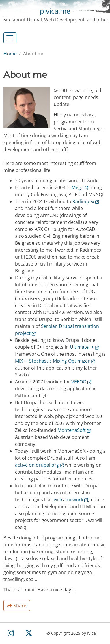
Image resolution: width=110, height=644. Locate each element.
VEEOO (81, 382)
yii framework (71, 500)
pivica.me (55, 11)
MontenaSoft (74, 430)
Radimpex (86, 201)
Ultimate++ (84, 347)
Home (10, 54)
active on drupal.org (39, 465)
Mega (80, 188)
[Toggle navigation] (10, 38)
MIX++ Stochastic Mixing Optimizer (55, 361)
